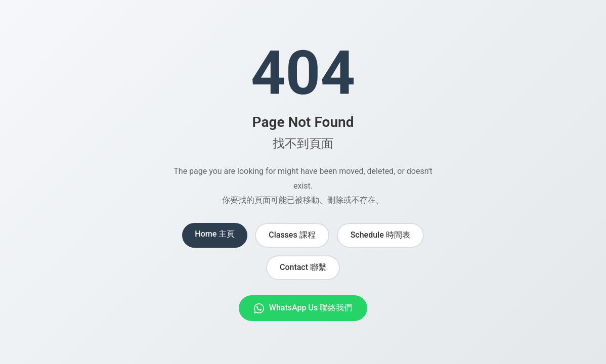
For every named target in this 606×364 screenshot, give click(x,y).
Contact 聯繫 (303, 267)
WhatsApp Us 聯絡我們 (303, 308)
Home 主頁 (215, 234)
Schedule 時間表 (380, 235)
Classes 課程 (292, 235)
